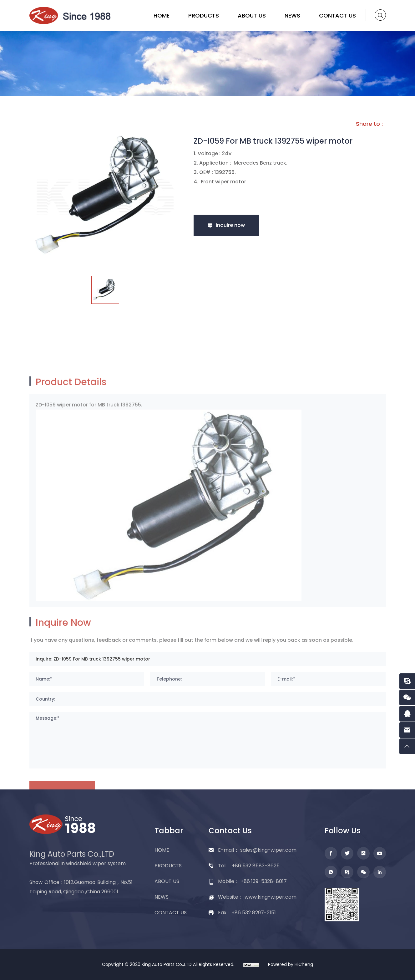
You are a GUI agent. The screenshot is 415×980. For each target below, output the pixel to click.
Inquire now (230, 225)
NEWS (292, 15)
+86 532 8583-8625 (256, 866)
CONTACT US (337, 15)
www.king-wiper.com (271, 897)
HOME (162, 15)
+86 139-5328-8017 (264, 881)
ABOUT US (252, 15)
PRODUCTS (204, 15)
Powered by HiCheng (291, 964)
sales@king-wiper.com (268, 850)
